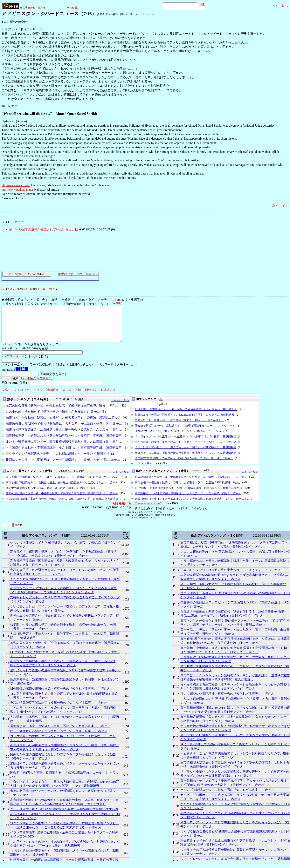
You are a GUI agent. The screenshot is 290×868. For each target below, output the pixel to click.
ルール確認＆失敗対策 (36, 385)
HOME (32, 8)
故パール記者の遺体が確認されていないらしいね (44, 229)
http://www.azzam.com (16, 185)
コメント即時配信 (46, 397)
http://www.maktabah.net (17, 190)
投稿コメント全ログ (16, 397)
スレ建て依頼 (72, 397)
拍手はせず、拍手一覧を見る (78, 274)
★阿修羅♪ (73, 8)
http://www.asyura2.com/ (145, 510)
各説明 (118, 304)
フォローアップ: (13, 222)
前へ (285, 6)
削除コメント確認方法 (100, 397)
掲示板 (42, 8)
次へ (275, 6)
